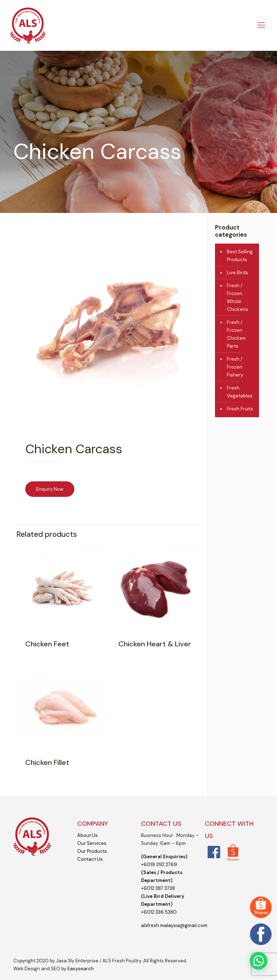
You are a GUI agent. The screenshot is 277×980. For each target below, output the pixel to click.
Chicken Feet (47, 644)
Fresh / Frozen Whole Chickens (238, 297)
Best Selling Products (240, 256)
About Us (87, 835)
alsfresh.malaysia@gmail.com (174, 925)
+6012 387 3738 (158, 888)
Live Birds (238, 273)
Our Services (92, 843)
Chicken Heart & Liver (155, 644)
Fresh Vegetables (240, 392)
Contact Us (90, 859)
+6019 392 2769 (159, 865)
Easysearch (81, 969)
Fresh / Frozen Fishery (235, 367)
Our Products (92, 851)
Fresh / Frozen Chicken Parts (236, 334)
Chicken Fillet (47, 762)
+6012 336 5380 (159, 912)
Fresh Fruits (240, 409)
